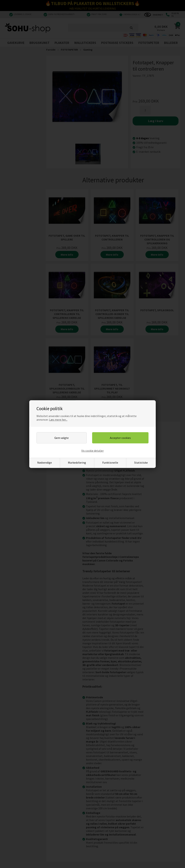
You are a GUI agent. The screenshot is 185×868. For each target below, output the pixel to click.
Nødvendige (45, 463)
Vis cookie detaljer (92, 451)
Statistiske (141, 463)
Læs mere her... (58, 420)
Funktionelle (110, 463)
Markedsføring (77, 463)
